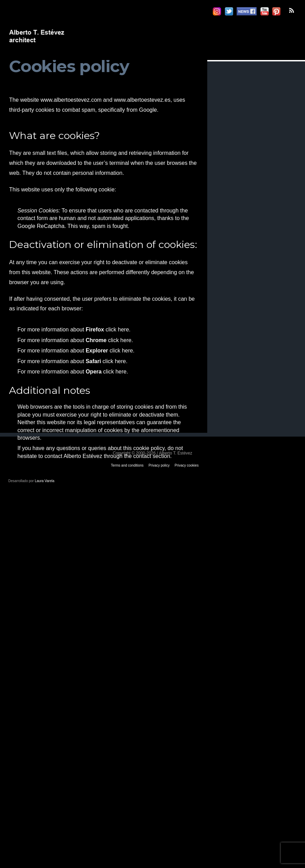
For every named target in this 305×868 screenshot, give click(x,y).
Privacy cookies (186, 465)
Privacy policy (159, 465)
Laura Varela (45, 481)
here (123, 330)
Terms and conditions (127, 465)
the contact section (147, 456)
